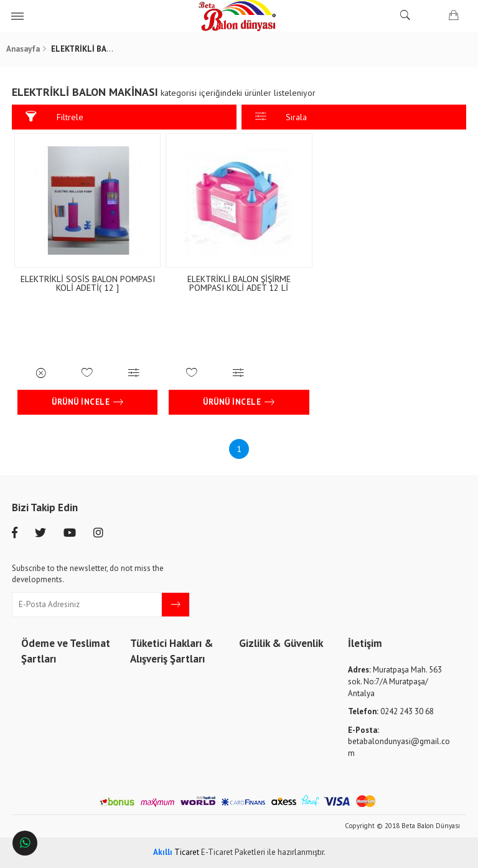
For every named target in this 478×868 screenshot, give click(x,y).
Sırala (281, 117)
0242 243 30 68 (391, 711)
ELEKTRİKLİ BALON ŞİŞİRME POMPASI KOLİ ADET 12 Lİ (239, 283)
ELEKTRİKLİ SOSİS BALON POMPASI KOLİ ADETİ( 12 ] (88, 283)
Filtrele (54, 117)
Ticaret (176, 852)
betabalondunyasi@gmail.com (399, 742)
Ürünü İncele (88, 402)
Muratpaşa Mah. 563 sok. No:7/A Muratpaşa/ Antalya (395, 681)
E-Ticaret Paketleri (233, 852)
